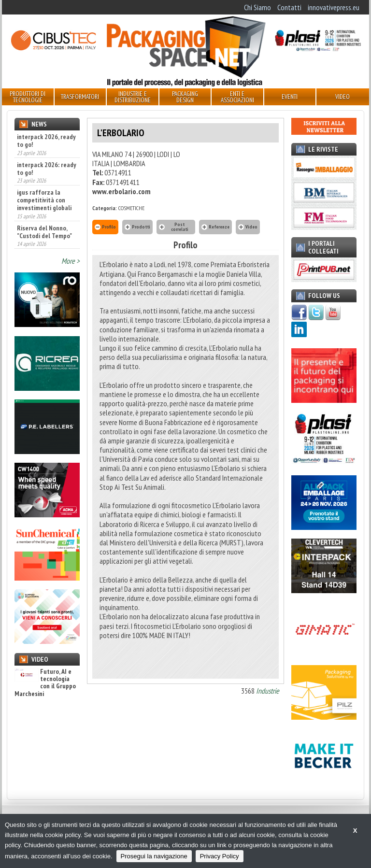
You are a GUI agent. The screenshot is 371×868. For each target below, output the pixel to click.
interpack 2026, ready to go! (46, 141)
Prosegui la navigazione (154, 856)
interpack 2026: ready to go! (47, 169)
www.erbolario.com (121, 191)
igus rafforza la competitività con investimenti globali (44, 200)
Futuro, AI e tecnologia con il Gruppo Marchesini (45, 683)
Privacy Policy (220, 856)
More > (71, 261)
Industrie (268, 691)
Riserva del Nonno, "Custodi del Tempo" (44, 232)
